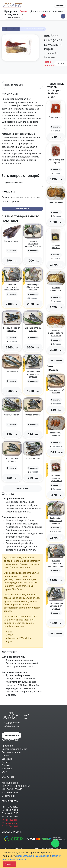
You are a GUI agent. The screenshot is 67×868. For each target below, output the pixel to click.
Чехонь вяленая (12, 415)
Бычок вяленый (12, 241)
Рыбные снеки (16, 29)
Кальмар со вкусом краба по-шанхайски (56, 333)
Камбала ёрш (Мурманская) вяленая (33, 287)
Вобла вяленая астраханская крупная (33, 374)
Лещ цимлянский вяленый (56, 391)
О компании (8, 796)
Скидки (24, 11)
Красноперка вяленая (12, 459)
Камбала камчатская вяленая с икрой (12, 287)
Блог (4, 772)
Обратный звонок (11, 735)
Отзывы (6, 765)
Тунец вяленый (56, 202)
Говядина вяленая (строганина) (56, 478)
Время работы (14, 18)
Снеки (7, 29)
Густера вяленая (33, 415)
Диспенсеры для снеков (14, 749)
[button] (63, 16)
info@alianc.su (11, 726)
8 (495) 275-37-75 (14, 15)
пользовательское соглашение (33, 856)
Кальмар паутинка (56, 246)
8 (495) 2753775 (12, 723)
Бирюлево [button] (60, 5)
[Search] (22, 85)
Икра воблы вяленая (56, 434)
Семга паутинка (56, 117)
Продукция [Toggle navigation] (11, 11)
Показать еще (22, 488)
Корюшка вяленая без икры (12, 329)
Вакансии (7, 759)
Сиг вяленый (12, 371)
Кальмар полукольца (56, 289)
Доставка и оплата (40, 11)
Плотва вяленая (33, 458)
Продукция (8, 746)
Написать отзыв (22, 209)
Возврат (6, 762)
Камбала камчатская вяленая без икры (33, 243)
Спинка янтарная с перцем (56, 161)
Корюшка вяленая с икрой (33, 329)
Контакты (58, 11)
